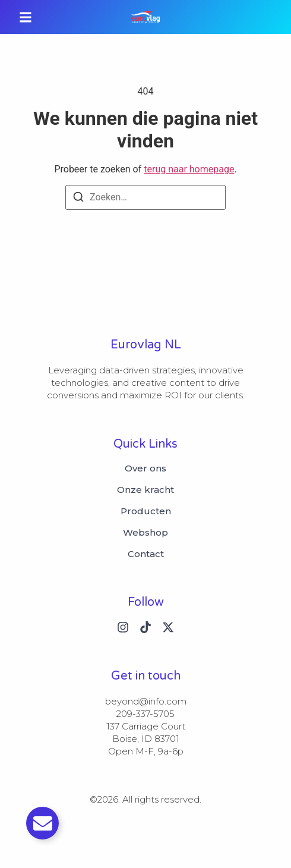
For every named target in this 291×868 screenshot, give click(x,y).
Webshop (145, 533)
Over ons (145, 468)
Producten (146, 511)
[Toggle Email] (42, 823)
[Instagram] (123, 627)
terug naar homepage (189, 169)
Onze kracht (145, 490)
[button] (26, 17)
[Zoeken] (78, 199)
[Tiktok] (145, 627)
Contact (146, 554)
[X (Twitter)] (168, 627)
